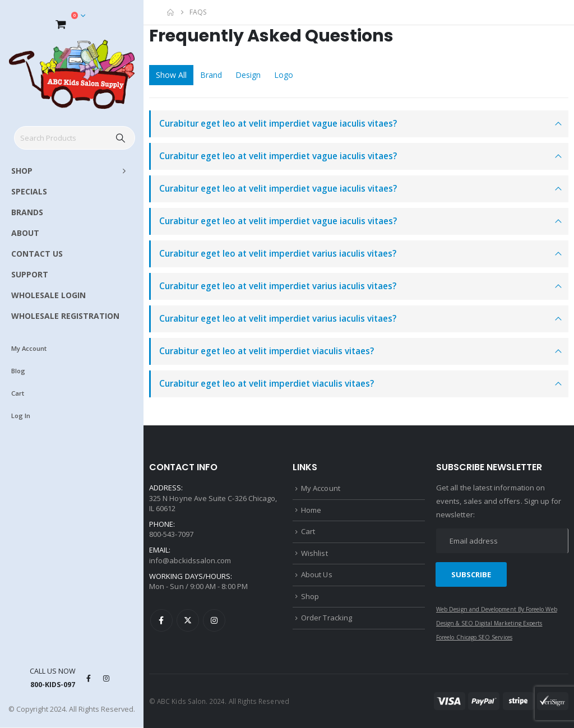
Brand (211, 75)
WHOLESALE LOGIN (48, 295)
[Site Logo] (72, 74)
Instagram (214, 620)
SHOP (22, 171)
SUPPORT (30, 274)
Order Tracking (327, 618)
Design (248, 75)
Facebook (161, 620)
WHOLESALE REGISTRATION (65, 316)
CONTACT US (37, 254)
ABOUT (25, 233)
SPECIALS (29, 191)
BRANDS (27, 212)
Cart (18, 393)
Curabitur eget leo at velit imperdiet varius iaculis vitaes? (278, 254)
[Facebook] (89, 678)
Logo (284, 75)
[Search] (121, 138)
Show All (171, 75)
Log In (21, 416)
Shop (310, 596)
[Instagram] (107, 678)
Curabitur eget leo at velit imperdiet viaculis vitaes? (267, 351)
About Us (317, 574)
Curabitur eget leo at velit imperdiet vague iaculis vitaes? (278, 124)
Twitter (188, 620)
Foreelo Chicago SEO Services (474, 637)
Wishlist (314, 553)
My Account (29, 348)
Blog (18, 371)
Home (311, 510)
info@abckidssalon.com (190, 560)
